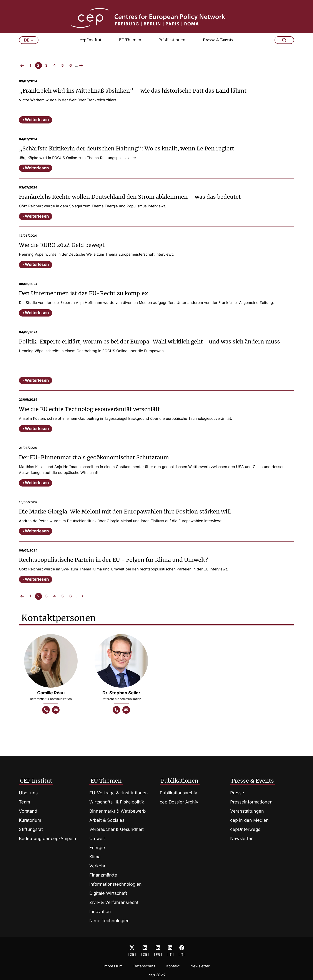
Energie (97, 848)
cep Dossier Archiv (179, 802)
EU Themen (130, 49)
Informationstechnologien (116, 884)
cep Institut (91, 49)
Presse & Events (218, 49)
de (29, 49)
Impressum (113, 966)
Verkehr (97, 866)
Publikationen (172, 49)
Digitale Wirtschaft (108, 893)
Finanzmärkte (103, 875)
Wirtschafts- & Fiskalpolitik (117, 802)
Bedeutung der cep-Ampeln (47, 838)
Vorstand (28, 811)
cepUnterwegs (245, 829)
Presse (237, 793)
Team (24, 802)
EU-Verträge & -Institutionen (119, 793)
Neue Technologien (109, 921)
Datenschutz (144, 966)
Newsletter (241, 838)
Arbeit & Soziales (107, 820)
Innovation (100, 912)
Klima (95, 857)
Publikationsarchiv (178, 793)
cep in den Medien (249, 820)
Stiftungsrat (31, 829)
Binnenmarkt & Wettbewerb (117, 811)
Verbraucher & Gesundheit (117, 829)
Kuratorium (30, 820)
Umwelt (97, 838)
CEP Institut (36, 781)
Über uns (28, 793)
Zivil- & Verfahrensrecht (114, 902)
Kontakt (173, 966)
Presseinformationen (251, 802)
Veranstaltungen (247, 811)
